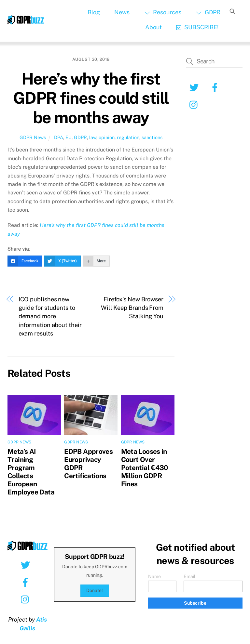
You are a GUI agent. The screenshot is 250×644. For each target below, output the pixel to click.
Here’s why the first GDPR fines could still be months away (91, 98)
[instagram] (195, 104)
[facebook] (216, 87)
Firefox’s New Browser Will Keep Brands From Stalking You (132, 308)
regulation (128, 137)
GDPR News (33, 137)
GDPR (208, 12)
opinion (107, 137)
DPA (59, 137)
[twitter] (195, 87)
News (122, 12)
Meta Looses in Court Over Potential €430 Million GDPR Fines (145, 468)
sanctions (152, 137)
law (93, 137)
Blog (94, 12)
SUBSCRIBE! (197, 27)
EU (69, 137)
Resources (163, 12)
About (153, 27)
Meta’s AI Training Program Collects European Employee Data (31, 472)
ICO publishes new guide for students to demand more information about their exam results (50, 316)
